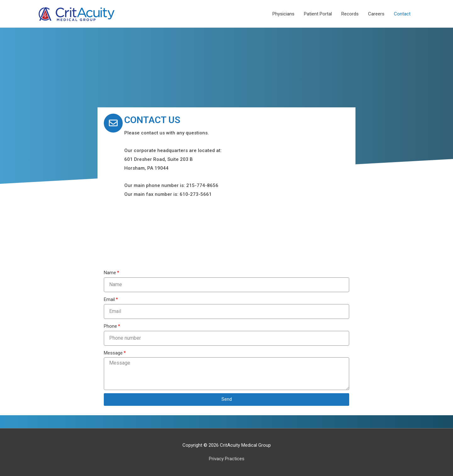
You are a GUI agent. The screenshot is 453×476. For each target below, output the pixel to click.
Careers (376, 14)
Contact (402, 14)
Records (350, 14)
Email (109, 299)
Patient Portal (318, 14)
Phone (110, 326)
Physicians (283, 14)
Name (110, 273)
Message (113, 353)
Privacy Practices (227, 459)
